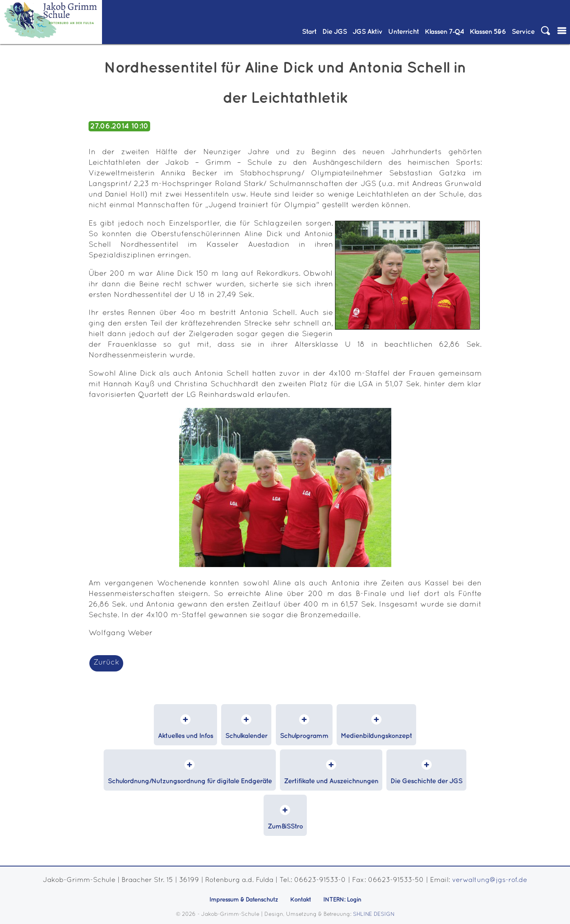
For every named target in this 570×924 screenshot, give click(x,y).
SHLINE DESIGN (374, 915)
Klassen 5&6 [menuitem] (488, 32)
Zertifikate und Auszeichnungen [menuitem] (331, 781)
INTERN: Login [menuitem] (342, 900)
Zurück (106, 663)
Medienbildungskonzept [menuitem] (376, 736)
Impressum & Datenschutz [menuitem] (244, 900)
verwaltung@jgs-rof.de (490, 880)
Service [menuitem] (523, 32)
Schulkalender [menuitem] (246, 736)
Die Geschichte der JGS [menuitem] (426, 781)
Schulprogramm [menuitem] (304, 736)
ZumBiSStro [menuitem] (285, 827)
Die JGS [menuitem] (335, 32)
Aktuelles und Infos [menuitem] (185, 736)
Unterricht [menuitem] (404, 32)
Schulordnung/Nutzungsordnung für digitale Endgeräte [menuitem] (190, 781)
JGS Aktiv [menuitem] (367, 32)
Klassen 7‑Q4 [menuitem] (444, 32)
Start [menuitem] (309, 32)
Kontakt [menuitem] (301, 900)
